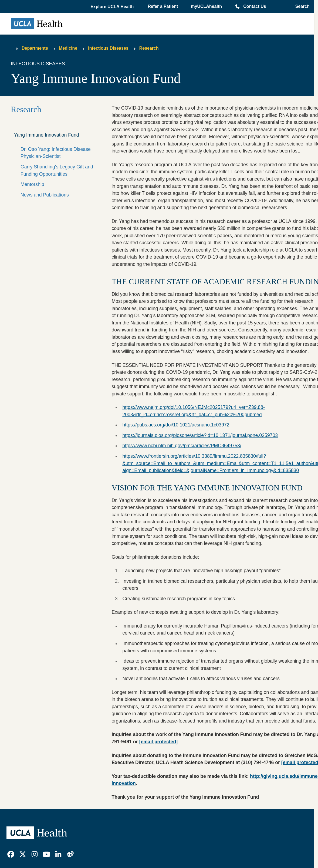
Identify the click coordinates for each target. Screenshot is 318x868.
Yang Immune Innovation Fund (47, 135)
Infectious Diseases (108, 48)
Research (149, 48)
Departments (35, 48)
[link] (11, 854)
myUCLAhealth (206, 6)
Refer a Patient (163, 6)
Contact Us (255, 6)
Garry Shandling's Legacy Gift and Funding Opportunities (57, 170)
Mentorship (32, 184)
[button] (113, 7)
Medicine (68, 48)
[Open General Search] (301, 6)
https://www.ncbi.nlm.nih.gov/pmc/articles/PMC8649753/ (182, 446)
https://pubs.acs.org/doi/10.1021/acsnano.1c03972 (176, 425)
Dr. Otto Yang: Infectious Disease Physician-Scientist (56, 153)
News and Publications (45, 195)
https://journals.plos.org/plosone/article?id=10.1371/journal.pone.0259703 (200, 435)
